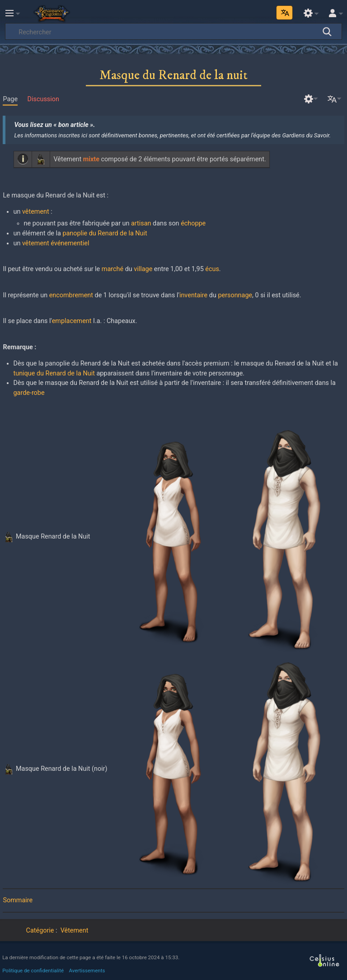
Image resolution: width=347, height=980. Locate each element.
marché (113, 269)
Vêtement (75, 931)
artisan (141, 223)
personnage (235, 295)
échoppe (193, 223)
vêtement (36, 212)
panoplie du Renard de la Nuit (105, 233)
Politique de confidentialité (33, 971)
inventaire (193, 295)
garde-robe (29, 393)
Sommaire (18, 900)
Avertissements (87, 971)
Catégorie (40, 931)
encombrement (71, 295)
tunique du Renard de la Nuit (54, 373)
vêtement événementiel (56, 243)
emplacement (72, 321)
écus (212, 269)
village (143, 269)
